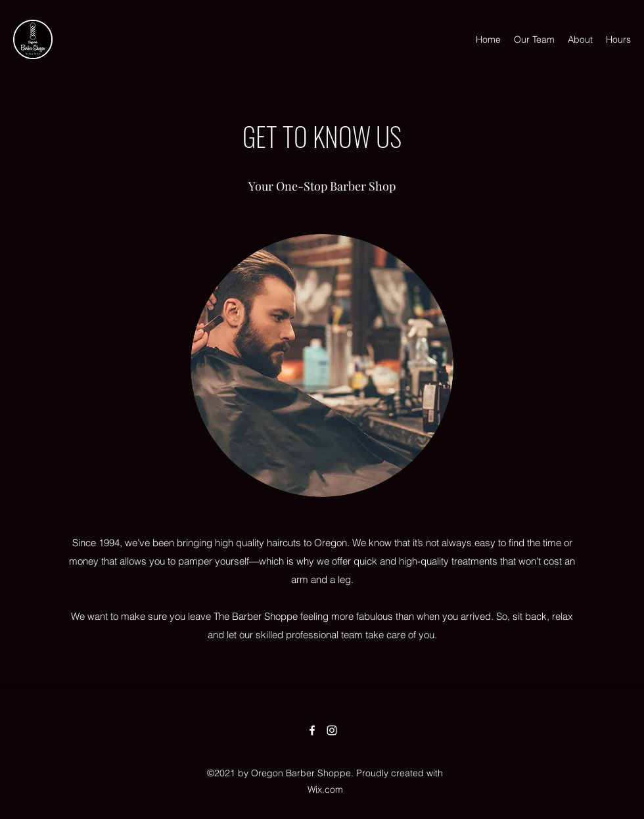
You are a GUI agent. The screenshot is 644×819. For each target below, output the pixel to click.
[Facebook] (312, 730)
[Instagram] (332, 730)
